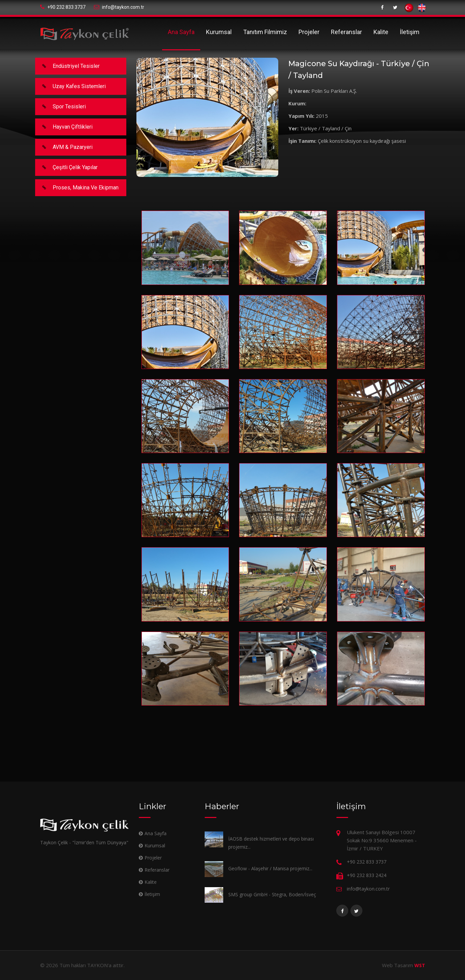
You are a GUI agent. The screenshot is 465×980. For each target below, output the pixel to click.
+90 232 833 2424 (367, 875)
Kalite (381, 32)
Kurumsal (219, 32)
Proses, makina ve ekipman (77, 188)
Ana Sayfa (181, 32)
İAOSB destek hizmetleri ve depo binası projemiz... (271, 843)
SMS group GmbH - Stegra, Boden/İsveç (272, 894)
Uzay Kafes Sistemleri (71, 86)
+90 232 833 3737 (63, 7)
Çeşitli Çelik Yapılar (67, 167)
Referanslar (346, 32)
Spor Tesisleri (61, 107)
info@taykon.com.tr (119, 7)
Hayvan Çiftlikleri (64, 127)
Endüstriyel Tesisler (68, 66)
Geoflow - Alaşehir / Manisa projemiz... (270, 868)
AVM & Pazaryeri (64, 147)
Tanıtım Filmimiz (265, 32)
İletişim (410, 32)
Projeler (309, 32)
